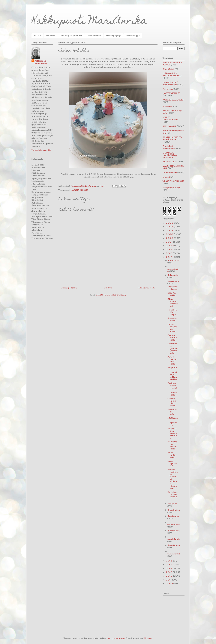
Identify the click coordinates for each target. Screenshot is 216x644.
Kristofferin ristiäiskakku (172, 445)
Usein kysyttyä (114, 36)
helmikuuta (174, 545)
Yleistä (166, 177)
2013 (169, 572)
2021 (169, 242)
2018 (169, 253)
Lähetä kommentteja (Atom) (111, 295)
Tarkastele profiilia (41, 150)
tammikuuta (174, 554)
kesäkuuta (173, 516)
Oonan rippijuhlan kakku (172, 402)
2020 (170, 246)
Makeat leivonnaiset (173, 100)
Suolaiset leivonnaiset (169, 147)
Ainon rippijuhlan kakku (172, 360)
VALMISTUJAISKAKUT (173, 167)
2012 (169, 576)
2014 (169, 568)
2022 (170, 238)
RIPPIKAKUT (169, 126)
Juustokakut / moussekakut (170, 83)
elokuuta (173, 504)
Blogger (148, 638)
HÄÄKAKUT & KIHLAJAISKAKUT (173, 74)
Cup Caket (168, 69)
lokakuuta (173, 275)
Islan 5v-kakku (172, 294)
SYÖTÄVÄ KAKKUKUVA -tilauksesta (171, 155)
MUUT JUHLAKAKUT (170, 118)
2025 (170, 227)
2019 (169, 249)
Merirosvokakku (172, 288)
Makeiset (168, 106)
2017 (169, 257)
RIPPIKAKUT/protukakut (173, 132)
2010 (170, 583)
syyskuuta (173, 281)
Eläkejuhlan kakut (172, 412)
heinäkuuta (174, 510)
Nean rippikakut (172, 463)
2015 (169, 564)
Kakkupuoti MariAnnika (89, 21)
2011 (169, 580)
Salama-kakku (172, 319)
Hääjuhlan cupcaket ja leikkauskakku (172, 373)
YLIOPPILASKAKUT (173, 181)
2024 (170, 230)
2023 (170, 234)
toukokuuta (173, 524)
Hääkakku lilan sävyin (172, 312)
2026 (170, 223)
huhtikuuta (174, 531)
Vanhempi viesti (147, 288)
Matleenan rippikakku (173, 421)
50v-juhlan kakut (172, 455)
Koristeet (168, 89)
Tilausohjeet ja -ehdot (71, 36)
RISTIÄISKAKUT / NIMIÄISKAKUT (172, 138)
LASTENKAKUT (79, 190)
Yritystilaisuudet (171, 188)
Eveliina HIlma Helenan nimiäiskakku (172, 389)
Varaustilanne (94, 36)
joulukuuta (174, 260)
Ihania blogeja (133, 36)
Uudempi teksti (69, 288)
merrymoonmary (116, 638)
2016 (169, 561)
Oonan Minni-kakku (172, 338)
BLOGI (37, 36)
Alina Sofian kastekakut (173, 302)
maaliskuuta (174, 539)
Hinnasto (51, 36)
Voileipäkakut (170, 173)
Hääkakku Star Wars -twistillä (172, 433)
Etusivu (108, 288)
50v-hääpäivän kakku (172, 328)
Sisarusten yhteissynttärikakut (172, 348)
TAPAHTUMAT (171, 162)
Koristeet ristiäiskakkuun (172, 496)
